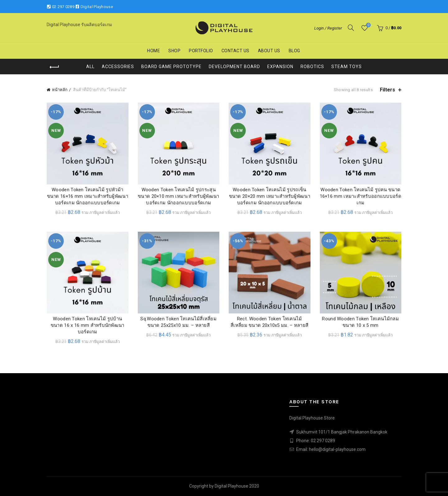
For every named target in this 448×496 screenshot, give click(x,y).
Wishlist (368, 25)
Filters (387, 90)
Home (154, 51)
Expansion (280, 67)
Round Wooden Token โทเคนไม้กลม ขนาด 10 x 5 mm (360, 322)
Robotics (312, 67)
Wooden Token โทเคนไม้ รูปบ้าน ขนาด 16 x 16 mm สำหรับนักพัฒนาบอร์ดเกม (88, 325)
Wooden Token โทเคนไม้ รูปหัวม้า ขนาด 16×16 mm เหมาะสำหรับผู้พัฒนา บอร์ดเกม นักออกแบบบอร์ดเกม (88, 196)
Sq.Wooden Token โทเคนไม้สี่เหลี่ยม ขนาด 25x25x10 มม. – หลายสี (178, 322)
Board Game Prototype (171, 67)
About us (269, 51)
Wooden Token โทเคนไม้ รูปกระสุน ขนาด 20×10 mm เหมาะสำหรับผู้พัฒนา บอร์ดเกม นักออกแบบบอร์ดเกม (178, 196)
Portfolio (201, 51)
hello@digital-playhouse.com (337, 449)
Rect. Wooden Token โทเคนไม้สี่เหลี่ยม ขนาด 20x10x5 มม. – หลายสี (269, 322)
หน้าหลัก (60, 90)
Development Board (234, 67)
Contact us (236, 51)
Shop (174, 51)
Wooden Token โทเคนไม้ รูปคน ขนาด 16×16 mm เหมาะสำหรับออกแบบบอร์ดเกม (361, 196)
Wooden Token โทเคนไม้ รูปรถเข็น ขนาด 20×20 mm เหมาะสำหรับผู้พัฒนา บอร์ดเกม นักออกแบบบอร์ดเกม (270, 196)
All (90, 67)
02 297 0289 (63, 7)
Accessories (118, 67)
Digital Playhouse (97, 7)
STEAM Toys (347, 67)
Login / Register (328, 28)
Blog (294, 51)
